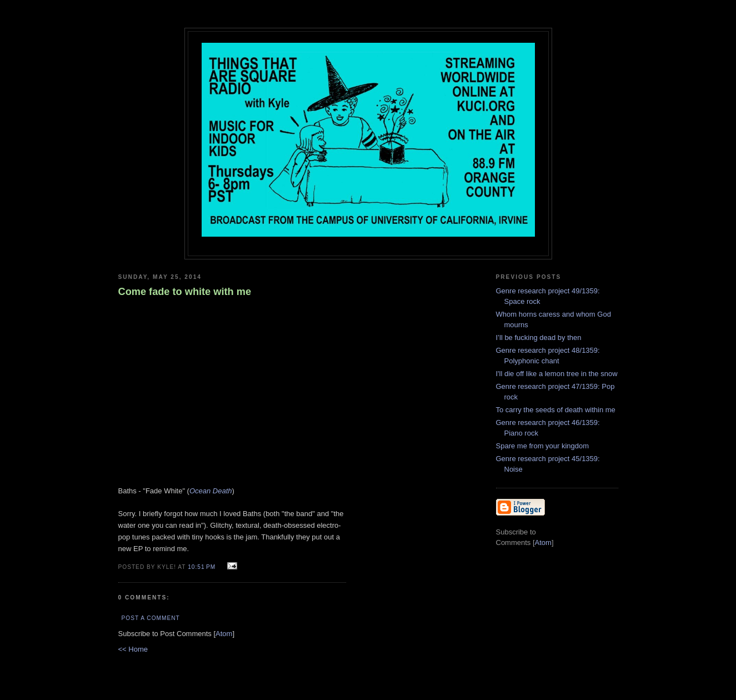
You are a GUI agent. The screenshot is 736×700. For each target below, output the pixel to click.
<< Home (133, 649)
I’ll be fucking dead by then (539, 337)
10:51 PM (203, 567)
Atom (224, 634)
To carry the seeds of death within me (556, 410)
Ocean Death (211, 491)
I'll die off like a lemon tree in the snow (557, 374)
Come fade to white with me (185, 292)
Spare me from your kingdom (543, 446)
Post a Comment (151, 618)
